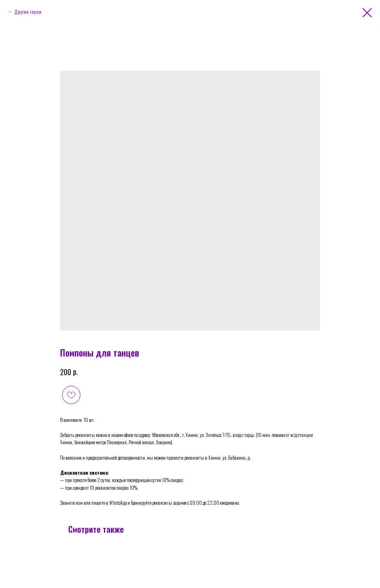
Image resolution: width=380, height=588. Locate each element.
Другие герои (28, 12)
